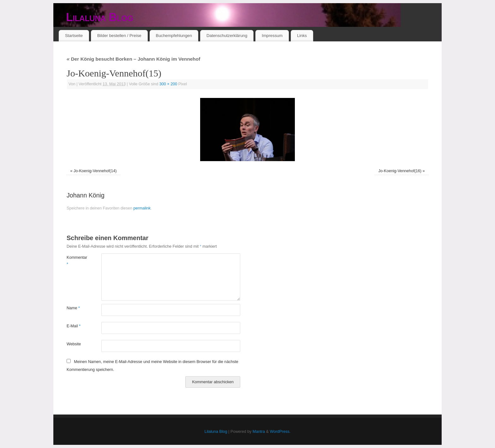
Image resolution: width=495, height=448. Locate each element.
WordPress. (280, 432)
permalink (142, 208)
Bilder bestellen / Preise (119, 36)
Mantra (259, 432)
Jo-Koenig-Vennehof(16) (400, 171)
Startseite (74, 36)
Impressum (272, 36)
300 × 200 (168, 84)
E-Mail (74, 326)
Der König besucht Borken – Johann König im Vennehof (133, 59)
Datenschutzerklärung (227, 36)
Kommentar (75, 261)
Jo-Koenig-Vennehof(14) (95, 171)
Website (74, 344)
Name (73, 308)
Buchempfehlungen (174, 36)
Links (302, 36)
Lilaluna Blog (100, 17)
